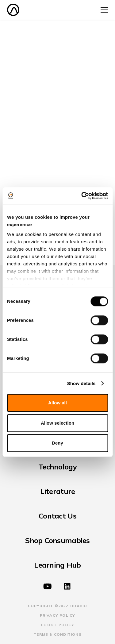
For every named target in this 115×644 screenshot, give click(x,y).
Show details (81, 383)
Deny (57, 443)
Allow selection (57, 423)
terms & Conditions (57, 634)
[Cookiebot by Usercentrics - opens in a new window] (82, 196)
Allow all (57, 403)
